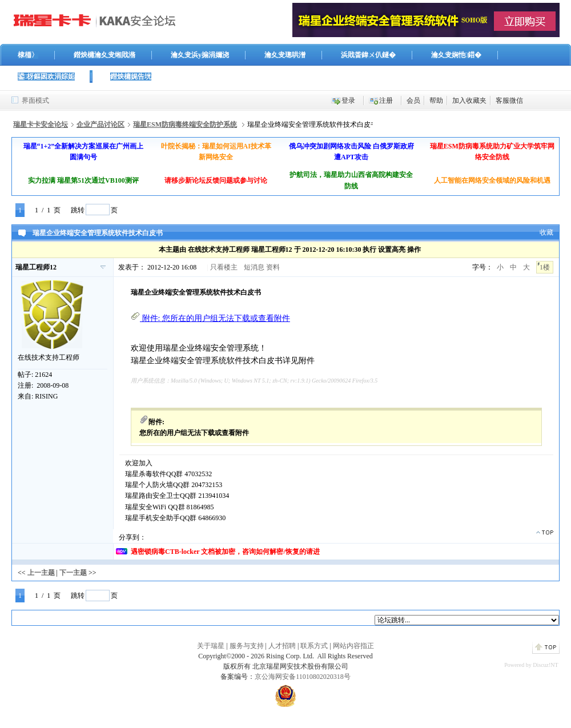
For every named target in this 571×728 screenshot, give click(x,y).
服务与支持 (247, 646)
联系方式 (314, 646)
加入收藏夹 (469, 100)
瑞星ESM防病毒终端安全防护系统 (185, 124)
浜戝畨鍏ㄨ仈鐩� (368, 55)
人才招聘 (282, 646)
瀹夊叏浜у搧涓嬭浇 (200, 55)
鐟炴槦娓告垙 (131, 77)
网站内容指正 (353, 646)
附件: (210, 318)
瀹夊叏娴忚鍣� (456, 55)
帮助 (436, 100)
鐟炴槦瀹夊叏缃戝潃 (104, 55)
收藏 (546, 232)
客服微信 (509, 100)
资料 (273, 267)
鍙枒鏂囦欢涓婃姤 (46, 77)
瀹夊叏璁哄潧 (285, 55)
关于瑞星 (211, 646)
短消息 (254, 267)
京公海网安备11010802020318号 (303, 677)
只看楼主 (224, 267)
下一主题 (73, 573)
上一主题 (41, 573)
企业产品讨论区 (100, 124)
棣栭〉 (28, 55)
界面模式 (35, 100)
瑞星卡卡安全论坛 (41, 124)
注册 (386, 100)
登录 (348, 100)
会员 (413, 100)
